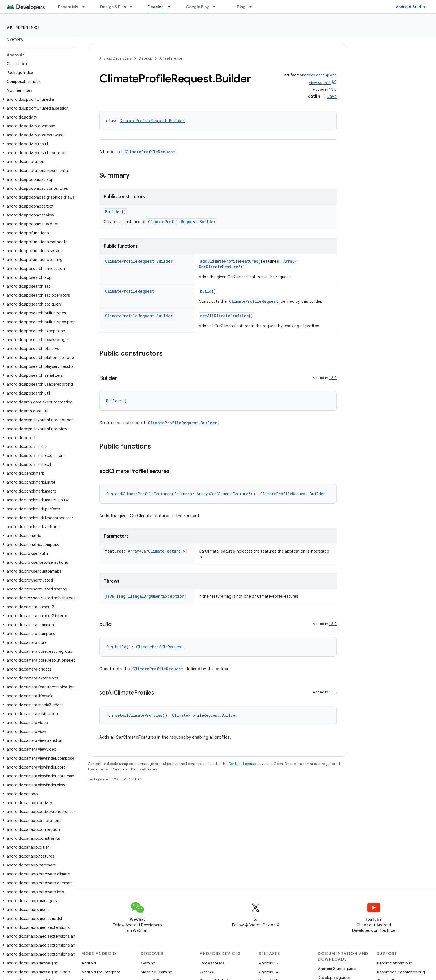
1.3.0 (333, 89)
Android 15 (268, 963)
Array (289, 261)
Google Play (197, 7)
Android (89, 963)
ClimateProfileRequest (150, 152)
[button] (36, 99)
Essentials (68, 7)
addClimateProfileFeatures (229, 261)
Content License (242, 764)
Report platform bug (395, 963)
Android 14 (269, 972)
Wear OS (208, 972)
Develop (145, 58)
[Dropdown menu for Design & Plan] (133, 7)
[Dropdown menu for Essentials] (86, 7)
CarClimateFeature (219, 267)
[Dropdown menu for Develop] (172, 7)
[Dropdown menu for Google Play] (216, 7)
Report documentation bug (401, 972)
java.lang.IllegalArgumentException (145, 596)
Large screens (212, 963)
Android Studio (410, 7)
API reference (23, 28)
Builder (113, 212)
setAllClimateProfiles (224, 316)
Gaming (148, 963)
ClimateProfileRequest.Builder (152, 121)
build (206, 291)
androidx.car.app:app (318, 75)
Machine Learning (157, 972)
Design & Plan (113, 7)
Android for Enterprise (101, 972)
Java (332, 97)
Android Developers (115, 58)
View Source (320, 83)
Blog (241, 7)
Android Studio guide (337, 969)
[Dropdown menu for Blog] (253, 7)
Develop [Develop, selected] (156, 7)
